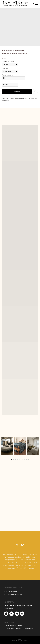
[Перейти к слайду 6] (21, 460)
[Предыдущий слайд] (2, 446)
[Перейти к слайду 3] (15, 460)
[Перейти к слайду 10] (29, 460)
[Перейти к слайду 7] (23, 460)
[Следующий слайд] (38, 446)
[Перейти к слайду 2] (13, 460)
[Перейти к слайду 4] (17, 460)
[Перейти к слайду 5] (19, 460)
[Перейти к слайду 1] (11, 460)
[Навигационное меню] (36, 4)
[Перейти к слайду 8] (25, 460)
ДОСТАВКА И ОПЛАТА (14, 626)
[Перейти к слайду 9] (27, 460)
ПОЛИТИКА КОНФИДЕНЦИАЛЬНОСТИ (20, 629)
